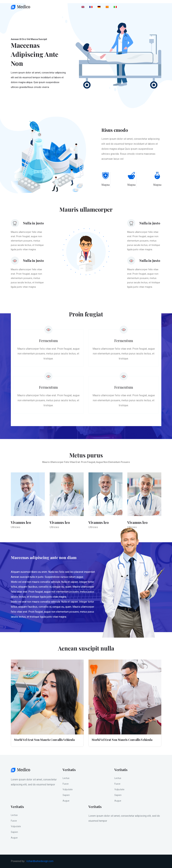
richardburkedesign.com (40, 861)
